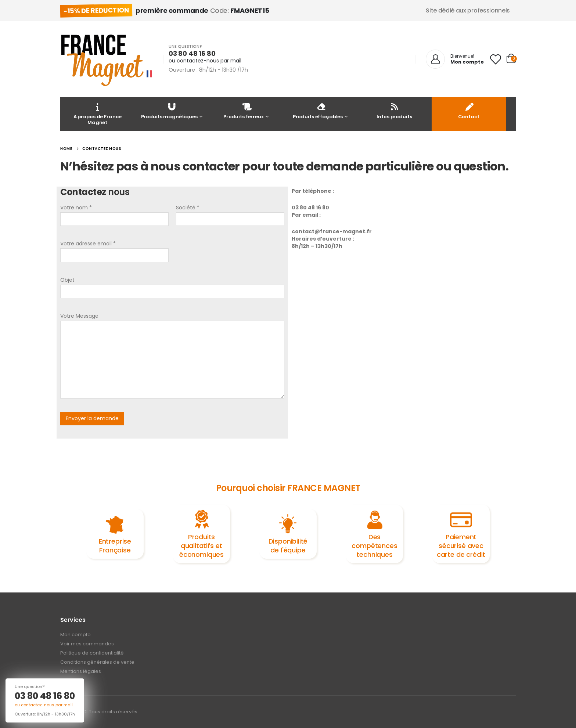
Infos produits (394, 111)
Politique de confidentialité (92, 653)
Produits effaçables (318, 111)
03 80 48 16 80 (45, 696)
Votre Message (79, 316)
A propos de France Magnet (98, 114)
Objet (67, 280)
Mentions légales (81, 671)
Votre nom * (76, 208)
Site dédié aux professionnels (468, 10)
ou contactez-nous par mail (205, 61)
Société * (188, 208)
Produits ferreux (244, 111)
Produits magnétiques (169, 111)
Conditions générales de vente (97, 662)
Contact (469, 111)
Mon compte (75, 635)
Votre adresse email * (88, 244)
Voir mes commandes (87, 644)
